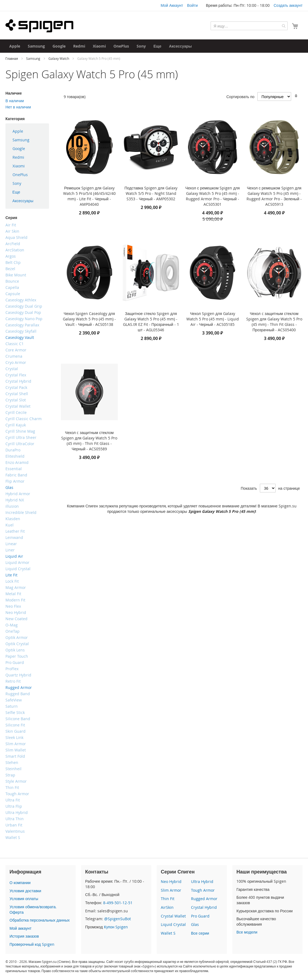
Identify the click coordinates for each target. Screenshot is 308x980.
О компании (20, 883)
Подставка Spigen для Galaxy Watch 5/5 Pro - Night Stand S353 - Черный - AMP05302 (151, 193)
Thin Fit (168, 899)
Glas (195, 924)
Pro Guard (200, 916)
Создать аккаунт (288, 5)
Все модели (247, 932)
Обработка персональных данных (40, 920)
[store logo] (39, 26)
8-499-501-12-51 (118, 903)
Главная (12, 58)
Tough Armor (203, 890)
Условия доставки (25, 891)
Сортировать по (240, 97)
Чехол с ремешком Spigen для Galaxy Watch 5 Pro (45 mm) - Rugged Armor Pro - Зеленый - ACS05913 (274, 196)
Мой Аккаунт (172, 5)
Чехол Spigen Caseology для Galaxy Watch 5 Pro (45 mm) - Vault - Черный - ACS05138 (89, 319)
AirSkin (167, 907)
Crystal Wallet (173, 916)
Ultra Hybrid (202, 881)
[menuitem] (15, 46)
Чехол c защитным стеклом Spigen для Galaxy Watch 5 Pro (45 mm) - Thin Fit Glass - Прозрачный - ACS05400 (274, 322)
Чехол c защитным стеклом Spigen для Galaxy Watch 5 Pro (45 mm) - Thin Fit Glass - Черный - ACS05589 (89, 441)
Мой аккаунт (21, 928)
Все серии (200, 933)
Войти (192, 5)
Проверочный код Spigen (32, 944)
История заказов (24, 936)
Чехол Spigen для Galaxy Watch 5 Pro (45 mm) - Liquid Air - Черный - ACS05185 (213, 319)
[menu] (27, 166)
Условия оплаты (24, 899)
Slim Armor (171, 890)
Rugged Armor (204, 899)
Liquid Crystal (173, 924)
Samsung (34, 58)
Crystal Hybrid (204, 907)
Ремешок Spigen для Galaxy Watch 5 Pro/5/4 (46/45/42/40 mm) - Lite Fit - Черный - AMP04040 (89, 196)
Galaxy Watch (59, 58)
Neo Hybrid (171, 881)
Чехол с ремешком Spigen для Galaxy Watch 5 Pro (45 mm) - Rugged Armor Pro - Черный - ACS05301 (212, 196)
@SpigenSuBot (118, 919)
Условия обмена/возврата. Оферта (33, 909)
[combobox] (249, 26)
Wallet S (168, 933)
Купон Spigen (116, 927)
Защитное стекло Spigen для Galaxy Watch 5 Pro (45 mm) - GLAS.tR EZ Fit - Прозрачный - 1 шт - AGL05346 (151, 322)
